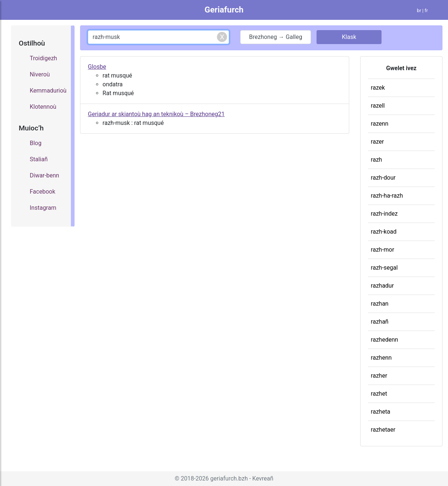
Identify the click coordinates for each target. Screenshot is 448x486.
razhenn (381, 358)
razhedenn (384, 340)
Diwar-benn (44, 175)
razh (377, 160)
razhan (380, 304)
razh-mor (383, 250)
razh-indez (384, 214)
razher (379, 376)
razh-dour (383, 178)
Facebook (42, 192)
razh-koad (384, 232)
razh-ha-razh (387, 196)
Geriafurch (224, 10)
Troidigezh (43, 58)
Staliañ (39, 159)
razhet (379, 394)
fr (426, 10)
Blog (36, 143)
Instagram (43, 208)
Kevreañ (263, 478)
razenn (380, 124)
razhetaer (383, 430)
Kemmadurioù (47, 91)
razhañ (380, 322)
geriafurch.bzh (229, 478)
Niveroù (40, 74)
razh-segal (384, 268)
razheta (381, 412)
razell (378, 106)
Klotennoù (43, 107)
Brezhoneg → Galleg (276, 37)
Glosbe (97, 67)
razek (378, 88)
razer (377, 142)
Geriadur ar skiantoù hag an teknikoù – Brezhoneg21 (156, 114)
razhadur (382, 286)
